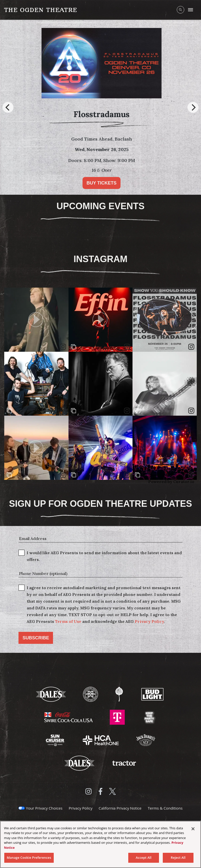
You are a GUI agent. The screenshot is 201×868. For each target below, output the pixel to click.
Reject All (178, 858)
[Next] (193, 107)
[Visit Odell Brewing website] (120, 694)
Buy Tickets (106, 183)
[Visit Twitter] (112, 791)
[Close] (193, 829)
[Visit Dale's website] (51, 694)
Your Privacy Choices (44, 808)
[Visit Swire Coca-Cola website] (69, 717)
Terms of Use (68, 621)
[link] (191, 347)
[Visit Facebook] (100, 791)
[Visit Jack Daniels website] (146, 740)
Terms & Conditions (165, 808)
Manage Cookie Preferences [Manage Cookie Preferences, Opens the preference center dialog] (29, 858)
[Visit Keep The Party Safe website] (149, 717)
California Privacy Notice (120, 808)
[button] (36, 320)
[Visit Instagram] (88, 791)
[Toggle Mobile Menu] (190, 10)
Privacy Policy (149, 621)
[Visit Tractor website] (124, 763)
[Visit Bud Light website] (152, 694)
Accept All (144, 858)
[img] (165, 320)
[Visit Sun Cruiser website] (56, 740)
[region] (100, 844)
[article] (36, 320)
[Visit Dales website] (80, 763)
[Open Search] (180, 10)
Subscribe (36, 638)
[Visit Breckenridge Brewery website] (91, 694)
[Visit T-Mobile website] (118, 717)
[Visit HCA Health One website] (101, 740)
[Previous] (8, 107)
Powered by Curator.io (171, 482)
